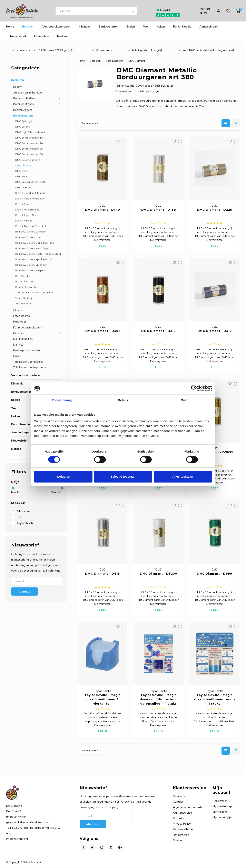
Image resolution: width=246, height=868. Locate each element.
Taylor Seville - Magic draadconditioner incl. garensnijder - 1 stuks (159, 700)
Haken (161, 28)
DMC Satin (21, 177)
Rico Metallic (23, 277)
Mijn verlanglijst (222, 818)
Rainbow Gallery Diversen (31, 233)
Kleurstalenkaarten (27, 288)
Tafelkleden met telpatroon (30, 368)
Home (10, 28)
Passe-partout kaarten (27, 351)
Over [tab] (184, 400)
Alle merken (24, 512)
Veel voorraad (102, 51)
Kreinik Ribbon (24, 222)
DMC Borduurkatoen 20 (29, 144)
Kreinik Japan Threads (28, 216)
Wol (146, 28)
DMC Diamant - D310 (159, 332)
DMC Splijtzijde (24, 122)
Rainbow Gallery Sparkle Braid (33, 260)
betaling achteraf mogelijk (145, 51)
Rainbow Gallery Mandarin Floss (35, 244)
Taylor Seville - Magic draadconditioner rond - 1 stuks (214, 700)
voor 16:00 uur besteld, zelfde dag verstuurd (206, 51)
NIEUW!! (18, 88)
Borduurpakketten (24, 99)
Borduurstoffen (109, 28)
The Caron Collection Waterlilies (34, 294)
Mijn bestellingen (223, 807)
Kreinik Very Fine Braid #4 (30, 199)
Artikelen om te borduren (28, 94)
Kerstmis (19, 334)
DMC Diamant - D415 (102, 575)
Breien (131, 28)
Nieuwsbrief (18, 37)
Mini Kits (18, 345)
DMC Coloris (23, 127)
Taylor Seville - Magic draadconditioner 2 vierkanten (102, 700)
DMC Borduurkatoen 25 (29, 150)
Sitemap (178, 841)
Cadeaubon (42, 37)
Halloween (20, 323)
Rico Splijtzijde (24, 282)
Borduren (28, 28)
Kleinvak (85, 28)
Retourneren (181, 836)
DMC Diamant (23, 166)
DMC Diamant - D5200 (158, 575)
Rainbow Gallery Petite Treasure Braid (38, 255)
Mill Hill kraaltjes (23, 340)
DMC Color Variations (28, 161)
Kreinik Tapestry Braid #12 (31, 227)
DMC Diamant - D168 (159, 211)
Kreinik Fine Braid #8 (27, 211)
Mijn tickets (220, 813)
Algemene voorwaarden (189, 808)
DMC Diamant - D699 (215, 575)
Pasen (17, 357)
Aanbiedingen (209, 28)
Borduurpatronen (24, 105)
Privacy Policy (182, 824)
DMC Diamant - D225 (215, 211)
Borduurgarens (23, 116)
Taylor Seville (25, 524)
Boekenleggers (23, 111)
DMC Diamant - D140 (103, 211)
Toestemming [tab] (62, 400)
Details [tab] (123, 400)
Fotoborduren (22, 317)
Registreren (220, 801)
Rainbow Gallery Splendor (31, 266)
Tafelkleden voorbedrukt (28, 362)
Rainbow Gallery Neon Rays (32, 249)
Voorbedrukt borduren (57, 28)
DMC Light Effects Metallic (31, 133)
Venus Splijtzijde (25, 299)
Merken (62, 37)
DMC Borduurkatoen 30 (29, 155)
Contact (178, 802)
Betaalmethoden (184, 830)
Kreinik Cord (22, 205)
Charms (18, 311)
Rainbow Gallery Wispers (31, 271)
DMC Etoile (22, 172)
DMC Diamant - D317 (215, 332)
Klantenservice (182, 813)
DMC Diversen (24, 188)
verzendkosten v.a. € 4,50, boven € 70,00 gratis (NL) (44, 51)
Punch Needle (182, 28)
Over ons (179, 797)
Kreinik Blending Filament (30, 194)
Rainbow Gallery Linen (29, 238)
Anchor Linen (23, 305)
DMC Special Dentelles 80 (31, 183)
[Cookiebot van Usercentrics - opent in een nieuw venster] (194, 388)
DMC (20, 518)
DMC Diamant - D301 (103, 332)
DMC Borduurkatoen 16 (29, 139)
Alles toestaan (183, 476)
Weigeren (63, 476)
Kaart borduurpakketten (28, 328)
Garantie (179, 819)
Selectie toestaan (123, 476)
